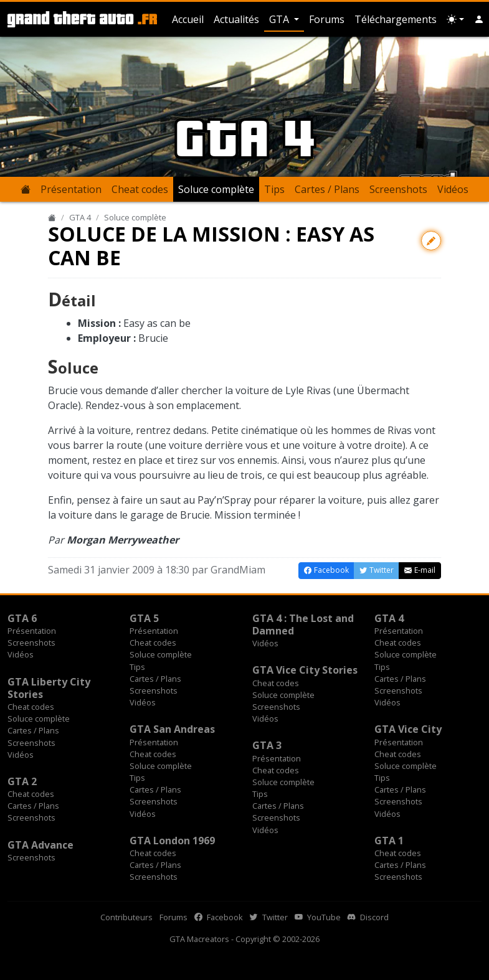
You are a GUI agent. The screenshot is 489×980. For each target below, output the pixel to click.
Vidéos (453, 189)
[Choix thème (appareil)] (455, 19)
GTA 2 (22, 781)
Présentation (71, 189)
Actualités (236, 19)
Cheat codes (140, 189)
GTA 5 (144, 618)
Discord (368, 917)
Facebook (219, 917)
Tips (274, 189)
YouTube (318, 917)
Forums (327, 19)
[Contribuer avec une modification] (431, 241)
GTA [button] (280, 19)
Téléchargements (396, 19)
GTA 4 (80, 217)
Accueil (188, 19)
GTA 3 (267, 745)
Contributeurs (126, 917)
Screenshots (398, 189)
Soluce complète (216, 189)
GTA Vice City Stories (305, 670)
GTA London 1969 (172, 841)
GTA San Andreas (172, 729)
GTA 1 (389, 841)
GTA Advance (40, 845)
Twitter (269, 917)
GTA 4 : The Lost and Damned (303, 624)
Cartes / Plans (327, 189)
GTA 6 (22, 618)
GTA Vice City (408, 729)
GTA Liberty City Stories (49, 688)
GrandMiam (238, 570)
